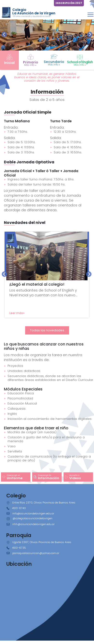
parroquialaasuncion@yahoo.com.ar (36, 553)
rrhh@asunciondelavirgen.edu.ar (33, 524)
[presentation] (4, 34)
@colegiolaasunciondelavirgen (33, 518)
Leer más (17, 313)
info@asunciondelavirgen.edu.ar (33, 513)
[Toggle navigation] (90, 14)
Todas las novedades (47, 330)
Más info (30, 65)
